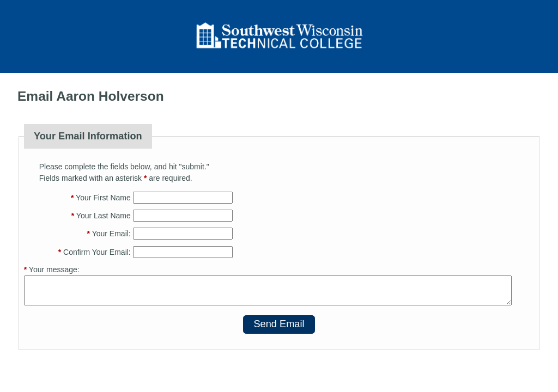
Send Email (279, 324)
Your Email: (109, 234)
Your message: (52, 269)
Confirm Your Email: (95, 252)
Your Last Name (101, 216)
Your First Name (101, 198)
